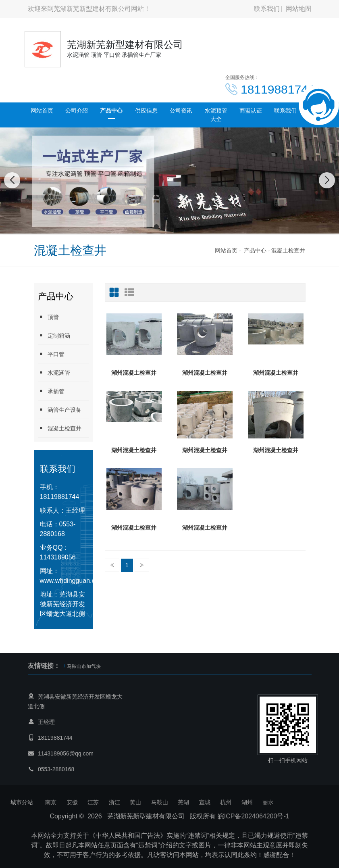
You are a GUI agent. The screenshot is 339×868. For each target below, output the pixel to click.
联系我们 (267, 9)
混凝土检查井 (288, 250)
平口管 (51, 354)
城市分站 (22, 802)
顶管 (48, 317)
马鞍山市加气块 (84, 666)
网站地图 (299, 9)
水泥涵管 (54, 372)
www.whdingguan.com (72, 581)
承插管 (51, 391)
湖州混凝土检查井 (134, 373)
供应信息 (146, 111)
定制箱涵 (54, 335)
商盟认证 (251, 111)
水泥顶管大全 (216, 115)
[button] (156, 227)
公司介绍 (77, 111)
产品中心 (111, 111)
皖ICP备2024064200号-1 (254, 816)
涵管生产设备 (60, 410)
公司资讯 (181, 111)
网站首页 (42, 111)
